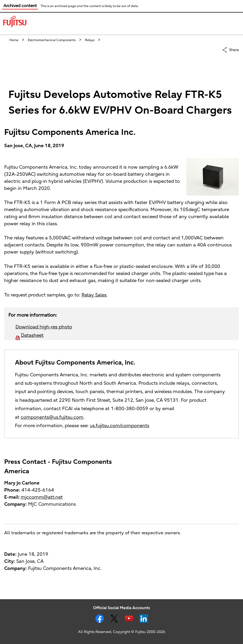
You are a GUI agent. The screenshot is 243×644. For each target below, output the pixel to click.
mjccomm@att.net (42, 497)
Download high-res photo (44, 327)
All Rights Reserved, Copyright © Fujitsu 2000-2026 (122, 632)
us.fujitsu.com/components (120, 426)
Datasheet (32, 335)
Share (234, 49)
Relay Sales (94, 295)
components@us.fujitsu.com (52, 417)
